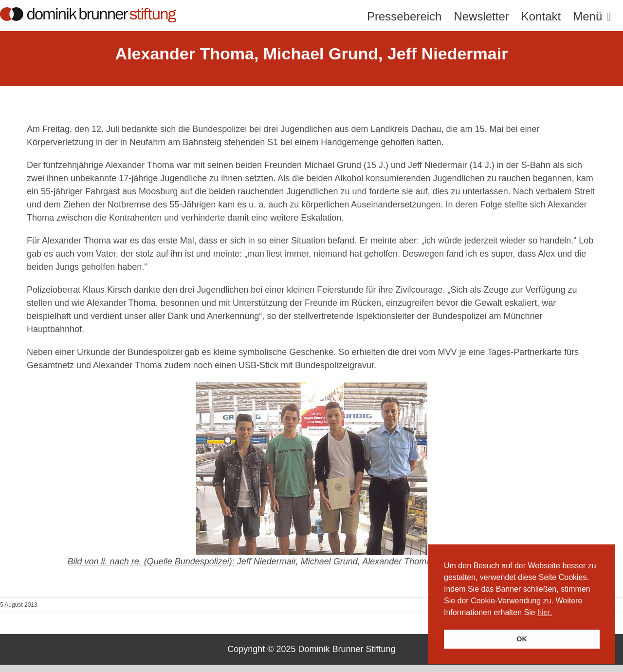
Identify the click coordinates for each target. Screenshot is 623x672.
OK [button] (522, 639)
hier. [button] (545, 612)
